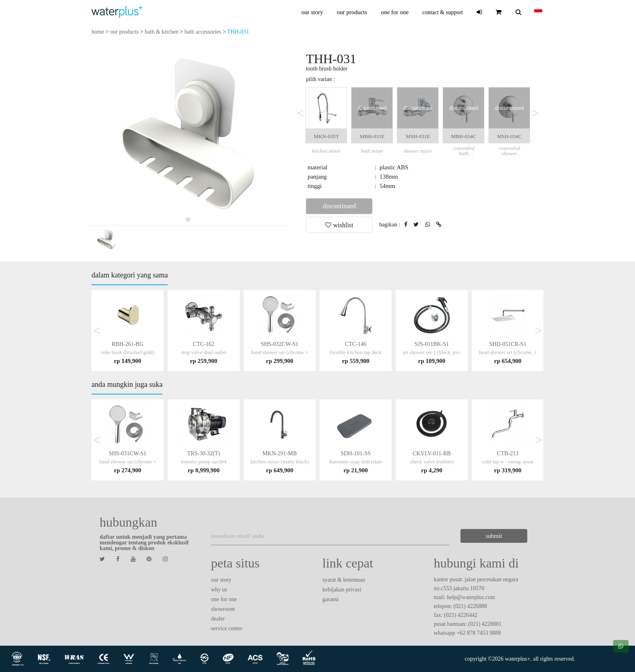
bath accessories (203, 32)
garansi (330, 599)
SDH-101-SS (356, 462)
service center (227, 628)
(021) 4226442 (461, 615)
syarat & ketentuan (344, 580)
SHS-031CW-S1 (128, 462)
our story (312, 12)
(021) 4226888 (470, 606)
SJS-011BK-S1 (432, 352)
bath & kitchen (161, 32)
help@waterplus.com (471, 597)
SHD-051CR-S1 (508, 352)
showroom (223, 609)
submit (489, 536)
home (98, 32)
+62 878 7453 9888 (478, 633)
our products (352, 12)
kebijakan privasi (342, 590)
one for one (395, 12)
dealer (218, 619)
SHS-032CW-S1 (280, 352)
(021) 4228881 (485, 624)
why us (219, 590)
